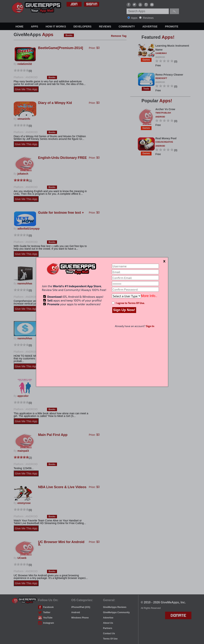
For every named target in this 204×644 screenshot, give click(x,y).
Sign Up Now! (124, 310)
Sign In (150, 326)
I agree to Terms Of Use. (130, 303)
